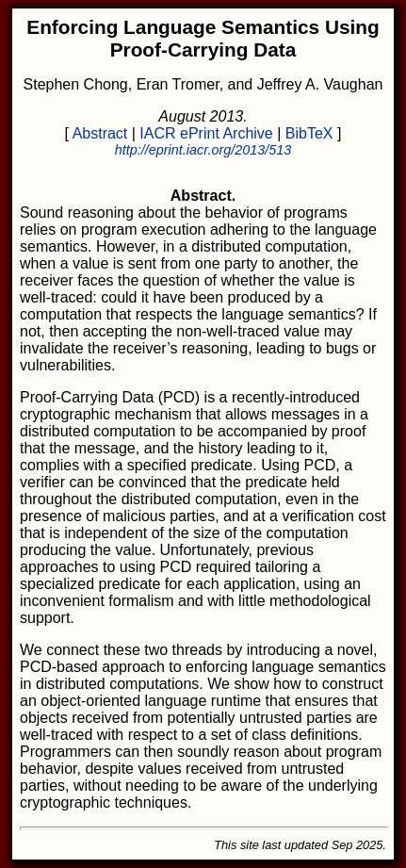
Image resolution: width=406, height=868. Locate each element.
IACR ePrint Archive (206, 133)
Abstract (100, 133)
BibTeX (309, 133)
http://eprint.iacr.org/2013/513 (203, 150)
